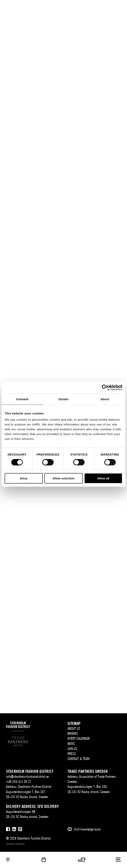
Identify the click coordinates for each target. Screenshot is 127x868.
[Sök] (110, 7)
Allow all (103, 478)
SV (97, 7)
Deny (24, 478)
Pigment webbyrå (15, 844)
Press (72, 754)
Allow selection (63, 478)
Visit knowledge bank (87, 829)
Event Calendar (79, 738)
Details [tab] (63, 399)
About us (74, 728)
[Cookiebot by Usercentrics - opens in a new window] (105, 387)
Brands (73, 733)
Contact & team (78, 759)
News (71, 744)
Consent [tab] (22, 399)
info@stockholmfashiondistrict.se (27, 777)
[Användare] (118, 7)
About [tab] (105, 399)
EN (103, 7)
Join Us (72, 749)
